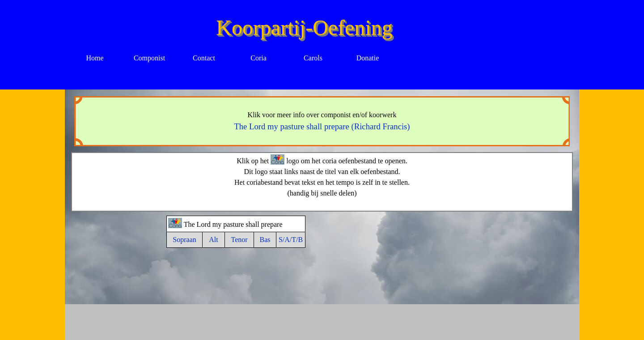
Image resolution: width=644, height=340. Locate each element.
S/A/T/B (291, 240)
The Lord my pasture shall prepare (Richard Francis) (322, 126)
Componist (149, 58)
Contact (204, 58)
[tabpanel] (322, 121)
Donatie (368, 58)
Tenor (239, 240)
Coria (258, 58)
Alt (213, 240)
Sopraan (184, 240)
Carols (313, 58)
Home (95, 58)
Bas (265, 240)
